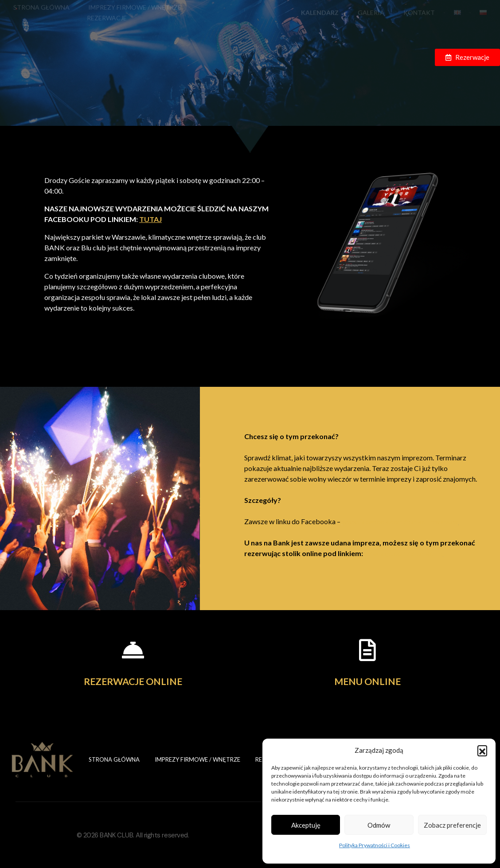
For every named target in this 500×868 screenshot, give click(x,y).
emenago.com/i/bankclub (404, 553)
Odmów (379, 825)
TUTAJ (143, 219)
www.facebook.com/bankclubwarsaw (400, 521)
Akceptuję (306, 825)
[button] (482, 750)
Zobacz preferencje (452, 825)
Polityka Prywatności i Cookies (375, 845)
